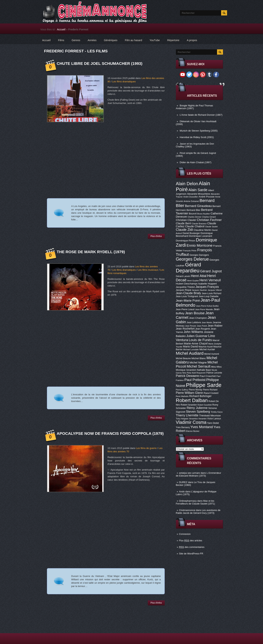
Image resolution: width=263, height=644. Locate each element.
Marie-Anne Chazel (196, 344)
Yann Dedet (213, 423)
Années (92, 40)
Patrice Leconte (214, 373)
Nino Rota (187, 373)
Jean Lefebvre (194, 322)
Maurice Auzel (205, 347)
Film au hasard (134, 40)
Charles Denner (195, 217)
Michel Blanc (199, 358)
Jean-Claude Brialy (189, 293)
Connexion (185, 534)
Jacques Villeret (215, 290)
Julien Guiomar (197, 336)
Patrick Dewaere (187, 376)
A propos (192, 40)
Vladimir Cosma (191, 422)
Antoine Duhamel (191, 201)
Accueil (61, 29)
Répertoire (173, 40)
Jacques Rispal (184, 290)
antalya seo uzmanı (190, 473)
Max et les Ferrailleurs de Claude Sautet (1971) (195, 502)
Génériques (111, 40)
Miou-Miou (216, 367)
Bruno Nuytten (204, 214)
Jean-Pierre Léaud (185, 309)
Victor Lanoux (214, 419)
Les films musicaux (148, 270)
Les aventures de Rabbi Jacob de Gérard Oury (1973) (198, 512)
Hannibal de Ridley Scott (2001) (197, 137)
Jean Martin (207, 322)
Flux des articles (191, 541)
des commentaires (192, 547)
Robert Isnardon (189, 405)
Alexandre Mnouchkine (199, 194)
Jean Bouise (195, 313)
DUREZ (183, 482)
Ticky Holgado (182, 419)
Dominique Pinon (186, 241)
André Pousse (207, 197)
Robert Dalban (192, 400)
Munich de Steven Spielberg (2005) (199, 131)
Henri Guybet (193, 281)
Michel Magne (198, 363)
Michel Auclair (207, 349)
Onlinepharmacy (188, 501)
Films (61, 40)
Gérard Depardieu (189, 268)
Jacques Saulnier (200, 290)
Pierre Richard (210, 390)
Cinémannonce (187, 510)
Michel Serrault (199, 366)
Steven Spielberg (198, 412)
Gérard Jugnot (211, 271)
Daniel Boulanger (191, 233)
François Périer (190, 251)
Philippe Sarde (204, 385)
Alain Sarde (198, 190)
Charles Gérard (209, 217)
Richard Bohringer (200, 396)
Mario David (190, 346)
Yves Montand (201, 427)
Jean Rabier (215, 326)
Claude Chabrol (195, 226)
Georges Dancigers (199, 255)
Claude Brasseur (199, 224)
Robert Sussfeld (205, 405)
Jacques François (207, 287)
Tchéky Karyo (217, 412)
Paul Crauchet (208, 376)
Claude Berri (184, 223)
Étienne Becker (193, 431)
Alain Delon (187, 184)
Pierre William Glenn (190, 393)
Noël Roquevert (199, 373)
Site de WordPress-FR (191, 554)
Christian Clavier (186, 220)
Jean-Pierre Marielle (204, 309)
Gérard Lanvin (183, 276)
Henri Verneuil (210, 280)
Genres (76, 40)
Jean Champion (198, 318)
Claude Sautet (211, 227)
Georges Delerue (192, 259)
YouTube (155, 40)
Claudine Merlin (202, 230)
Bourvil (193, 214)
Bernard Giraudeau (198, 206)
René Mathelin (182, 396)
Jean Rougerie (203, 329)
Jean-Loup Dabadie (209, 296)
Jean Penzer (191, 326)
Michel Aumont (212, 354)
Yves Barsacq (183, 427)
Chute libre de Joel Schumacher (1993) (100, 63)
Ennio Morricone (200, 245)
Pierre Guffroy (182, 390)
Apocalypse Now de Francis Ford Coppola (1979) (110, 433)
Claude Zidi (184, 230)
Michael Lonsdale (191, 349)
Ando (182, 492)
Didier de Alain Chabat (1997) (196, 162)
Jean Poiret (202, 326)
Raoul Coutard (211, 393)
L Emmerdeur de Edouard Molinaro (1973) (199, 474)
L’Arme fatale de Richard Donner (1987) (201, 115)
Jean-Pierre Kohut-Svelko (207, 306)
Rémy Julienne (197, 408)
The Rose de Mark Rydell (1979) (91, 252)
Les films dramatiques (124, 82)
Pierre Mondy (195, 390)
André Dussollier (191, 197)
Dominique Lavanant (200, 236)
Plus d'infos (156, 236)
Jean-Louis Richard (212, 293)
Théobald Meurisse (210, 416)
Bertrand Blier (193, 210)
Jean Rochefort (185, 329)
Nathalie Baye (204, 370)
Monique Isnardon (186, 370)
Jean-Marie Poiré (188, 301)
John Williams (193, 332)
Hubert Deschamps (187, 284)
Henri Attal (199, 276)
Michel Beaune (183, 358)
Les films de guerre (146, 448)
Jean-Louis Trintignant (187, 296)
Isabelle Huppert (207, 284)
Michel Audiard (190, 353)
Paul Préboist (195, 380)
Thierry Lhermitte (187, 415)
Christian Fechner (209, 220)
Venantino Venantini (198, 419)
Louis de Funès (200, 340)
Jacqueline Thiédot (185, 287)
